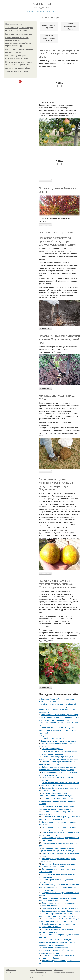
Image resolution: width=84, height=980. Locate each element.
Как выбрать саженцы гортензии (18, 34)
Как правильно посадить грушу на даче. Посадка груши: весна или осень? (59, 53)
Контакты (33, 970)
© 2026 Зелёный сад (11, 970)
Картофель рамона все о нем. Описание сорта (61, 911)
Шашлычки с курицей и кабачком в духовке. (58, 741)
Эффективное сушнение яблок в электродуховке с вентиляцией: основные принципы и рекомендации (56, 950)
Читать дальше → (45, 181)
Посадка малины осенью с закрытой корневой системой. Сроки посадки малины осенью (57, 584)
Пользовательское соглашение (44, 970)
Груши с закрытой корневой (49, 26)
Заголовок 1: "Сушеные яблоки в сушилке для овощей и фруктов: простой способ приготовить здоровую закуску (59, 887)
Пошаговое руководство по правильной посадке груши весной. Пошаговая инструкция (57, 241)
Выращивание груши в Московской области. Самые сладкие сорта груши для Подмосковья (56, 484)
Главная (31, 12)
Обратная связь (59, 970)
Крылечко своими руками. (52, 749)
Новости (41, 12)
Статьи (50, 12)
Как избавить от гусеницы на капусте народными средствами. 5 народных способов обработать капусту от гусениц (58, 942)
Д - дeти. (44, 736)
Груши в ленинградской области (70, 26)
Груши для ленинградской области (49, 38)
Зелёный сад (42, 4)
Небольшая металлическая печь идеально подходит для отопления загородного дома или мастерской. (58, 730)
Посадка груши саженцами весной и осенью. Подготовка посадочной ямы (59, 339)
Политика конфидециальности (38, 973)
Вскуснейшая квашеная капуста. (54, 738)
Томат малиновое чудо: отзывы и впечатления (61, 908)
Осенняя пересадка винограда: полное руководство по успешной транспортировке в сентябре (57, 801)
